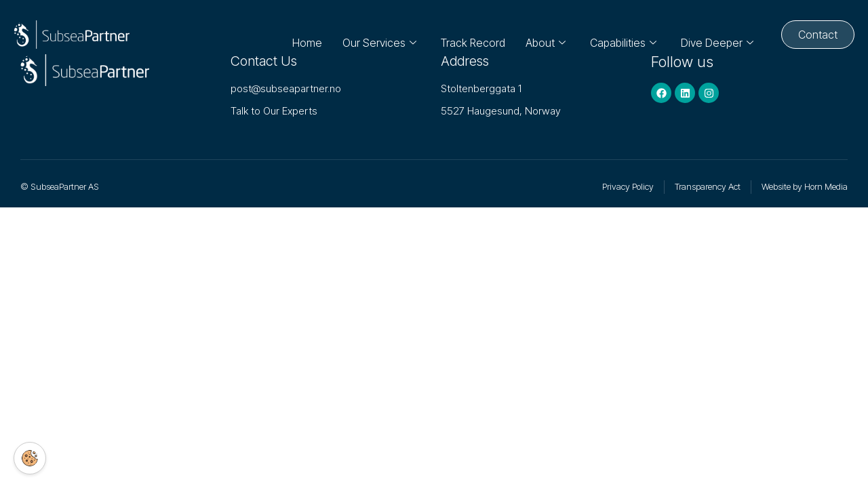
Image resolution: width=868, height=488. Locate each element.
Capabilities (616, 35)
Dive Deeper (710, 35)
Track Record (466, 35)
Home (300, 35)
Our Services (373, 35)
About (539, 35)
